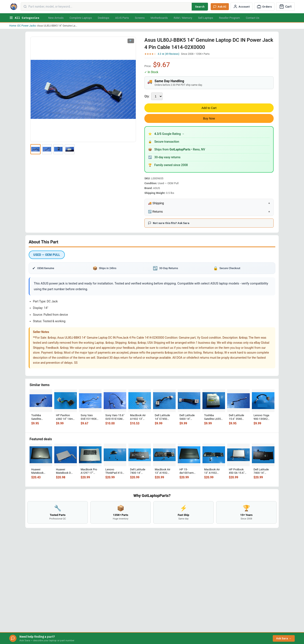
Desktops (103, 18)
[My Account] (242, 7)
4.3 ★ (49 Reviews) (168, 54)
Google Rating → (169, 134)
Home (13, 26)
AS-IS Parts (122, 18)
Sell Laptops (206, 18)
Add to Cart (209, 108)
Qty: (147, 96)
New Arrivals (56, 18)
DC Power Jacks (27, 26)
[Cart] (285, 7)
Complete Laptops (81, 18)
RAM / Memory (183, 18)
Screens (140, 18)
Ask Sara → (284, 638)
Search (200, 7)
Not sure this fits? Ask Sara (169, 223)
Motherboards (159, 18)
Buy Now (209, 118)
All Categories (24, 18)
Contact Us (252, 18)
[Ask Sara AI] (220, 7)
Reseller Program (229, 18)
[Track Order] (264, 7)
